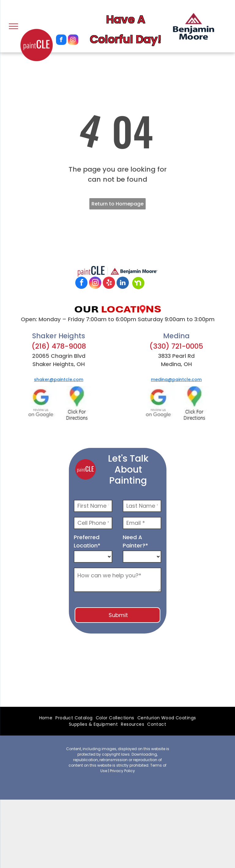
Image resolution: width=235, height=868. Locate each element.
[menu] (13, 26)
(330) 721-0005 (176, 346)
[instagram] (73, 40)
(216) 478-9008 (59, 346)
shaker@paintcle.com (59, 380)
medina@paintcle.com (176, 380)
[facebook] (61, 40)
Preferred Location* (87, 541)
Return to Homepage (117, 204)
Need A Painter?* (135, 541)
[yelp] (109, 283)
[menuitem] (46, 718)
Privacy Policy (122, 771)
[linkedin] (123, 283)
